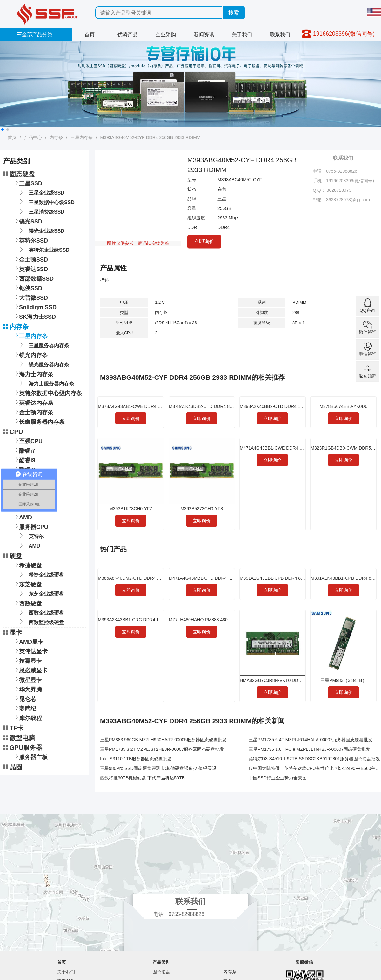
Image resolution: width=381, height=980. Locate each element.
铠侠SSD (27, 287)
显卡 (13, 632)
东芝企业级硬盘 (41, 593)
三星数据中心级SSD (46, 202)
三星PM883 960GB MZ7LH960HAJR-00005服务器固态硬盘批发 (163, 740)
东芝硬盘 (27, 584)
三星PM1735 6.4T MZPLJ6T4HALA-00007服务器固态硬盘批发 (311, 740)
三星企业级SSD (41, 192)
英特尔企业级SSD (43, 249)
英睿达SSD (30, 268)
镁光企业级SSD (41, 230)
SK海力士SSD (34, 316)
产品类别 (161, 962)
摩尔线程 (27, 717)
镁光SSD (27, 221)
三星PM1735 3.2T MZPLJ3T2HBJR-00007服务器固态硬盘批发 (162, 749)
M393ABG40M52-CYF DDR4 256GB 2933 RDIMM (150, 137)
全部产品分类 (35, 34)
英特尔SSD (30, 240)
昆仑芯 (24, 698)
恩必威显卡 (30, 670)
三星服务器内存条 (43, 345)
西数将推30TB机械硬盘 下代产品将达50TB (142, 778)
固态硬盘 (19, 174)
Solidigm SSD (35, 307)
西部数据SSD (33, 278)
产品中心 (33, 137)
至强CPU (28, 440)
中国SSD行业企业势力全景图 (278, 778)
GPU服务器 (23, 748)
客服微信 (304, 962)
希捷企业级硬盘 (41, 574)
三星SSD (27, 183)
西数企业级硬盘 (41, 612)
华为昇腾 (27, 689)
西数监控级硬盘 (41, 622)
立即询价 (204, 241)
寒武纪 (24, 708)
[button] (3, 130)
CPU (13, 432)
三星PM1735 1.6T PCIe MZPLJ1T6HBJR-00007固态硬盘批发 (309, 749)
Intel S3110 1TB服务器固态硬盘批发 (136, 759)
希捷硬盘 (27, 565)
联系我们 (280, 34)
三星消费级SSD (41, 211)
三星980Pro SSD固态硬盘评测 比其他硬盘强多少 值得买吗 (158, 768)
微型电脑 (19, 738)
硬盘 (13, 556)
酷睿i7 (24, 450)
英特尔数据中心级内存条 (47, 393)
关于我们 (242, 34)
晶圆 (13, 767)
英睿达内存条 (33, 402)
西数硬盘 (27, 603)
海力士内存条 (33, 373)
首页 (90, 34)
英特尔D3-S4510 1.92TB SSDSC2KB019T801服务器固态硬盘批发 (314, 759)
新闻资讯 (204, 34)
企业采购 (166, 34)
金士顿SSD (30, 259)
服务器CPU (30, 526)
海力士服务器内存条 (46, 383)
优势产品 (128, 34)
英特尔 (31, 536)
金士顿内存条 (33, 412)
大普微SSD (30, 297)
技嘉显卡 (27, 660)
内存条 (56, 137)
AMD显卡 (28, 641)
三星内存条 (82, 137)
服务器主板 (30, 756)
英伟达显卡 (30, 651)
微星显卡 (27, 679)
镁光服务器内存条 (43, 364)
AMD (22, 517)
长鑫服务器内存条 (39, 421)
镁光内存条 (30, 354)
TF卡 (13, 728)
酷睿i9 (24, 460)
